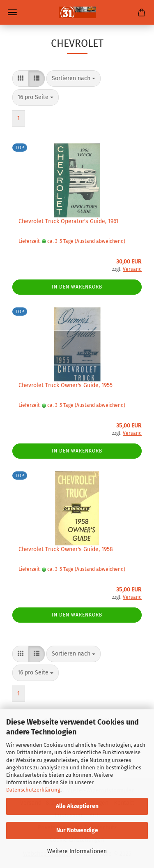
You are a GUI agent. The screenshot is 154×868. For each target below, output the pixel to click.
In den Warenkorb (77, 287)
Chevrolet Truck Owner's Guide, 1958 (66, 549)
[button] (21, 78)
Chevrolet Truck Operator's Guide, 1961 (68, 221)
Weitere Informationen (77, 851)
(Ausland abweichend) (100, 241)
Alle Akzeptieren (77, 806)
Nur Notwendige (77, 830)
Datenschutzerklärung (33, 790)
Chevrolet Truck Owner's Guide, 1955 (66, 385)
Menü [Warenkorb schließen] (12, 12)
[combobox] (74, 78)
